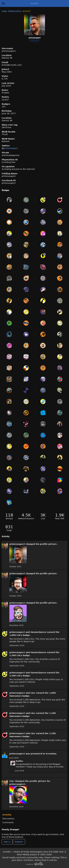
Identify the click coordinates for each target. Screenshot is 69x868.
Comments (8, 822)
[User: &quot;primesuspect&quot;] (5, 546)
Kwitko (19, 761)
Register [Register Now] (19, 842)
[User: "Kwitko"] (13, 763)
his (38, 544)
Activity (7, 815)
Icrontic (34, 3)
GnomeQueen (38, 632)
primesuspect (11, 148)
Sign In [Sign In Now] (7, 842)
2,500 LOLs (16, 676)
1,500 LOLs (16, 655)
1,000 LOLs (16, 635)
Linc (33, 693)
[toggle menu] (3, 3)
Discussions (8, 819)
